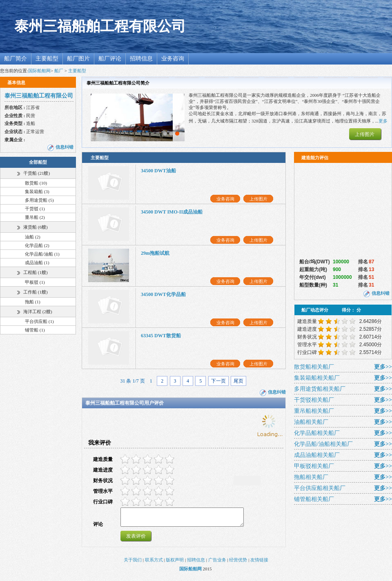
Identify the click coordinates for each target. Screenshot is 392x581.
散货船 (314, 367)
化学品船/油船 (323, 444)
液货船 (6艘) (36, 227)
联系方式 (154, 563)
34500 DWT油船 (158, 171)
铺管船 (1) (35, 330)
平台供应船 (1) (39, 321)
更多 (383, 121)
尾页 (238, 381)
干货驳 (314, 400)
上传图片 (365, 134)
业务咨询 (173, 59)
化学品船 (317, 433)
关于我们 (133, 563)
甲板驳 (314, 466)
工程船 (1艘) (36, 272)
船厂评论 (110, 59)
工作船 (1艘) (36, 292)
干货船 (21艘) (37, 173)
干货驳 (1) (35, 209)
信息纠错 (65, 147)
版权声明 (175, 563)
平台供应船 (320, 488)
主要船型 (47, 59)
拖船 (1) (33, 302)
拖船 (311, 477)
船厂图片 (78, 59)
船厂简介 (16, 59)
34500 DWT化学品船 (163, 294)
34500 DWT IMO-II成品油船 (172, 212)
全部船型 (38, 162)
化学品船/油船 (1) (42, 254)
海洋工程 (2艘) (38, 312)
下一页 (218, 381)
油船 (311, 422)
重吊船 (314, 411)
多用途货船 (320, 389)
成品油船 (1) (37, 263)
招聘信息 (141, 59)
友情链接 (259, 563)
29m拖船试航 (155, 253)
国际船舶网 (39, 71)
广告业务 (217, 563)
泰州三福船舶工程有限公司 (100, 26)
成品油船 (317, 455)
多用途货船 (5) (39, 200)
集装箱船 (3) (37, 191)
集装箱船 (317, 378)
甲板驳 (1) (35, 282)
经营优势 (238, 563)
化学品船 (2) (37, 245)
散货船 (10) (36, 183)
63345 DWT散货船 (161, 336)
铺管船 (314, 499)
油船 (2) (33, 237)
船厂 (59, 71)
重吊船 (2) (35, 217)
